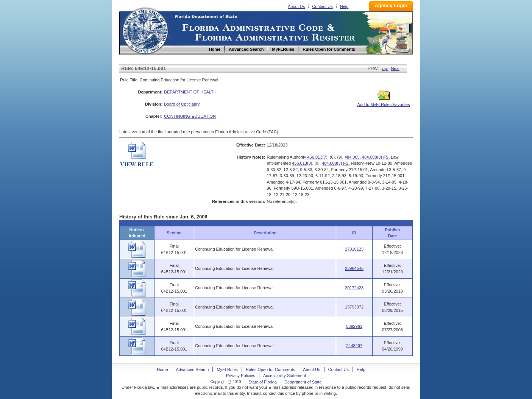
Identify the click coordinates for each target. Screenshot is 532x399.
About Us (296, 6)
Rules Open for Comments (270, 369)
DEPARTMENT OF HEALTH (190, 92)
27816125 (354, 249)
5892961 (354, 326)
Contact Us (322, 6)
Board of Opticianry (182, 104)
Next (395, 69)
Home (145, 30)
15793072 (354, 307)
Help (344, 6)
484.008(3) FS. (376, 157)
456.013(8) (302, 163)
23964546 (354, 268)
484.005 (352, 157)
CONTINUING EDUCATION (190, 116)
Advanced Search (193, 369)
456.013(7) (317, 157)
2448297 (354, 346)
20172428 (354, 288)
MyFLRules (227, 369)
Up (385, 69)
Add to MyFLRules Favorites (384, 102)
